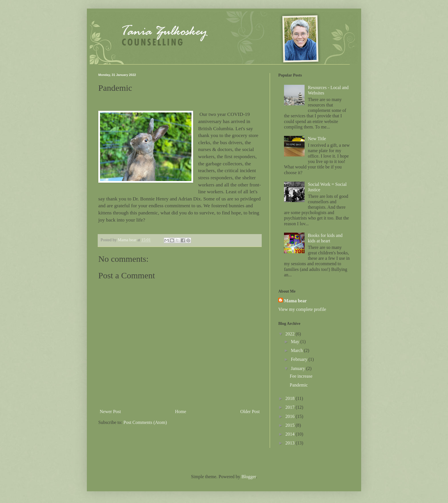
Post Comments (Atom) (145, 422)
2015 (291, 425)
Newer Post (110, 412)
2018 (291, 398)
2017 (291, 407)
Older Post (250, 412)
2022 (291, 334)
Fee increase (301, 376)
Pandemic (299, 385)
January (299, 368)
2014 (291, 434)
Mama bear (295, 301)
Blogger (249, 477)
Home (181, 412)
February (300, 359)
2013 (291, 443)
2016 (291, 416)
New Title (317, 139)
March (297, 350)
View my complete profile (302, 309)
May (296, 342)
